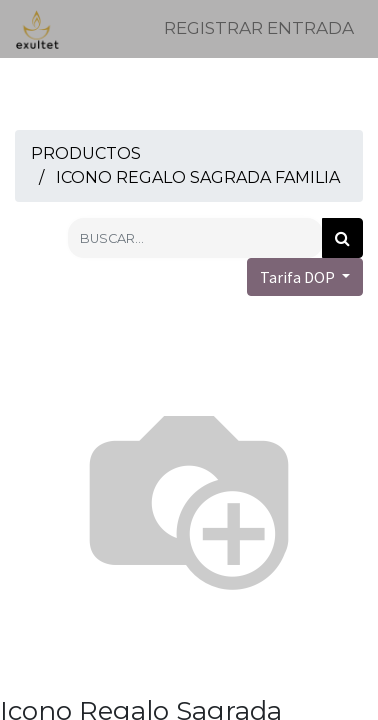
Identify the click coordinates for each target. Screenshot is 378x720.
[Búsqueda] (342, 238)
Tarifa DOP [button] (299, 277)
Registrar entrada (259, 28)
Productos (86, 153)
